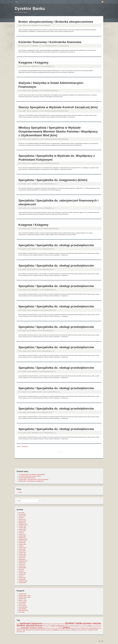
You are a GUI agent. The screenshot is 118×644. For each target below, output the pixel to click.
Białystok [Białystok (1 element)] (45, 624)
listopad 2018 (22, 538)
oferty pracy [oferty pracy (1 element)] (55, 628)
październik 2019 (23, 524)
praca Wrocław (23, 609)
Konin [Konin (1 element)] (81, 626)
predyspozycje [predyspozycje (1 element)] (73, 628)
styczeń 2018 (22, 551)
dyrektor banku (23, 594)
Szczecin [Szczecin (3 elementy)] (19, 630)
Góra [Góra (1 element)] (44, 626)
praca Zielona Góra (24, 610)
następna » (26, 446)
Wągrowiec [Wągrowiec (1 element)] (68, 630)
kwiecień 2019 (22, 529)
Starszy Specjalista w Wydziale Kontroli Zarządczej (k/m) (58, 107)
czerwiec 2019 (22, 528)
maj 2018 (21, 546)
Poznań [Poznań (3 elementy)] (61, 628)
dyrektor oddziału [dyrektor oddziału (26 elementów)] (92, 623)
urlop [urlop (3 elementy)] (24, 630)
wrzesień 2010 (22, 568)
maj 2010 (21, 571)
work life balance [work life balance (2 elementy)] (36, 630)
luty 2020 (21, 518)
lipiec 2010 (22, 569)
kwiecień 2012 (22, 556)
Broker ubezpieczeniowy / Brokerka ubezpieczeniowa (56, 22)
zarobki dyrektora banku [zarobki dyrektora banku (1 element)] (82, 630)
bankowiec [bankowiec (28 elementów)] (25, 623)
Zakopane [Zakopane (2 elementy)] (74, 630)
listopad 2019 (22, 523)
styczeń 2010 (22, 578)
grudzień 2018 (22, 536)
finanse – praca (23, 600)
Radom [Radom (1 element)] (78, 628)
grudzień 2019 (22, 521)
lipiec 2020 (22, 513)
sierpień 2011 (22, 563)
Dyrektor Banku (30, 8)
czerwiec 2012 (22, 554)
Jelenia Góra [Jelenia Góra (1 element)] (48, 626)
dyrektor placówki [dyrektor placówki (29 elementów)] (26, 625)
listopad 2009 (22, 579)
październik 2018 (23, 539)
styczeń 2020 (22, 519)
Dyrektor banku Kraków (25, 597)
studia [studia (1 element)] (100, 628)
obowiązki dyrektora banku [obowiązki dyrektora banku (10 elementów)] (32, 628)
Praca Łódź (22, 612)
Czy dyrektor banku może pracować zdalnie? (30, 476)
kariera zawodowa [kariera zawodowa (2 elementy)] (69, 626)
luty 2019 (21, 533)
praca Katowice (23, 602)
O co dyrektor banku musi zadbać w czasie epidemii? (32, 474)
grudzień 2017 (22, 553)
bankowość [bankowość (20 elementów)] (37, 623)
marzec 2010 (22, 574)
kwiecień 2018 (22, 548)
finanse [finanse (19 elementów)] (39, 626)
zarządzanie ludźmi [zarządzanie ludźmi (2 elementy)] (93, 630)
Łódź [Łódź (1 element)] (24, 632)
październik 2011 (23, 561)
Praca (20, 492)
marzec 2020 (22, 516)
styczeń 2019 (22, 534)
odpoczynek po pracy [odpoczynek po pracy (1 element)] (48, 628)
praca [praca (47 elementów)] (66, 628)
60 (22, 446)
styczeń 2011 (22, 566)
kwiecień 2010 (22, 573)
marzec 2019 (22, 531)
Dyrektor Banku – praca (25, 595)
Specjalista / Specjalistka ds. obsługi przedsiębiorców (56, 245)
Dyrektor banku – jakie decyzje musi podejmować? (31, 481)
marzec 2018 (22, 549)
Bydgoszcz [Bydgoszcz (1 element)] (49, 624)
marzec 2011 (22, 564)
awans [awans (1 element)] (18, 624)
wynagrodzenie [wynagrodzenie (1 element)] (62, 630)
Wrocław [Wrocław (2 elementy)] (43, 630)
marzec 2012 (22, 558)
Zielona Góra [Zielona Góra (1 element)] (19, 632)
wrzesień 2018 (22, 541)
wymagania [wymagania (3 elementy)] (55, 630)
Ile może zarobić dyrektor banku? (27, 478)
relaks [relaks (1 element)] (87, 628)
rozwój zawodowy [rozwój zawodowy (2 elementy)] (93, 628)
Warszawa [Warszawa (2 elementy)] (28, 630)
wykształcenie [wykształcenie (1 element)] (49, 630)
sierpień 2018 (22, 543)
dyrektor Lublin (23, 599)
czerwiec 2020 (22, 514)
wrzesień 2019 (22, 526)
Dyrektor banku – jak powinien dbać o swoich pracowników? (34, 479)
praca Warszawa (23, 607)
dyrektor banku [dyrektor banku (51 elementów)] (74, 623)
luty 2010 (21, 576)
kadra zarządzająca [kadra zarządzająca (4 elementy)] (58, 626)
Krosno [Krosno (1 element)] (93, 626)
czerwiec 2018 (22, 544)
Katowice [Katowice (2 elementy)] (77, 626)
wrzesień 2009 (22, 583)
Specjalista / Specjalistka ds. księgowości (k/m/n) (53, 180)
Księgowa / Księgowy (33, 63)
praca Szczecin (23, 605)
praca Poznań (22, 604)
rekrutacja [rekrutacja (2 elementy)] (83, 628)
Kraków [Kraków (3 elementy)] (89, 626)
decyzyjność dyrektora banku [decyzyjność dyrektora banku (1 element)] (58, 624)
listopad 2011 (22, 559)
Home (16, 2)
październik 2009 (23, 581)
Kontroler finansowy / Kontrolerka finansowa (50, 42)
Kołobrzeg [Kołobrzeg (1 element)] (85, 626)
